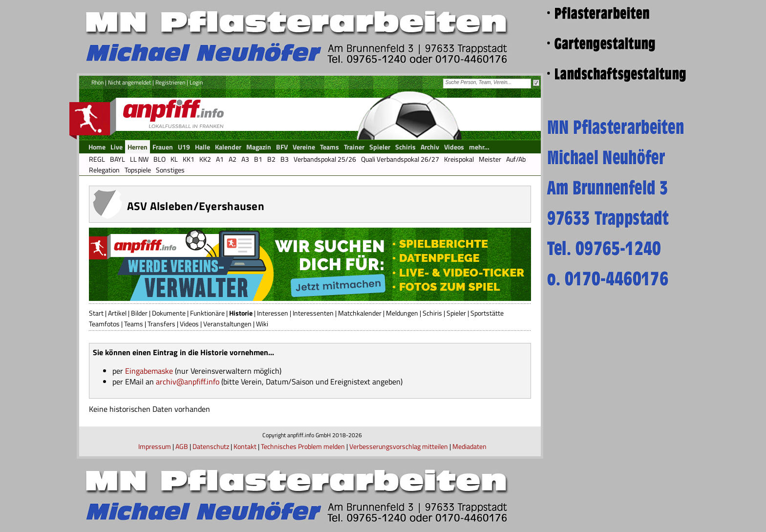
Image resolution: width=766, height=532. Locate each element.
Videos (189, 324)
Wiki (262, 324)
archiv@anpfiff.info (188, 382)
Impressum (155, 446)
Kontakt (245, 446)
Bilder (139, 313)
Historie (241, 313)
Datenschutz (211, 446)
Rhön (97, 82)
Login (196, 82)
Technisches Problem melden (303, 446)
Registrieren (170, 82)
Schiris (432, 313)
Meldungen (402, 313)
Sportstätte (487, 313)
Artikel (117, 313)
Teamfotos (104, 324)
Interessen (273, 313)
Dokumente (169, 313)
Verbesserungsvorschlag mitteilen (399, 446)
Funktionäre (207, 313)
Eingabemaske (149, 371)
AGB (182, 446)
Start (96, 313)
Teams (134, 324)
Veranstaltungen (227, 324)
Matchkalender (360, 313)
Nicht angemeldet (129, 82)
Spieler (456, 313)
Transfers (161, 324)
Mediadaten (469, 446)
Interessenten (313, 313)
